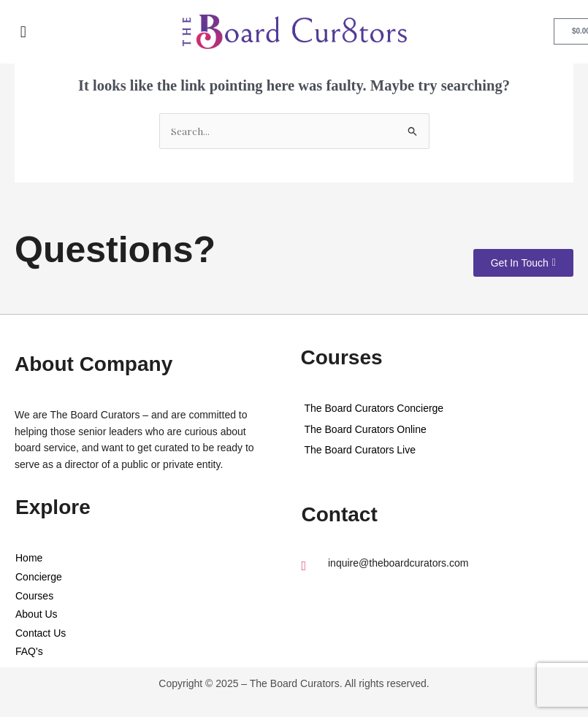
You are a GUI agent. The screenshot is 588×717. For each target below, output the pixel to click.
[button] (24, 32)
